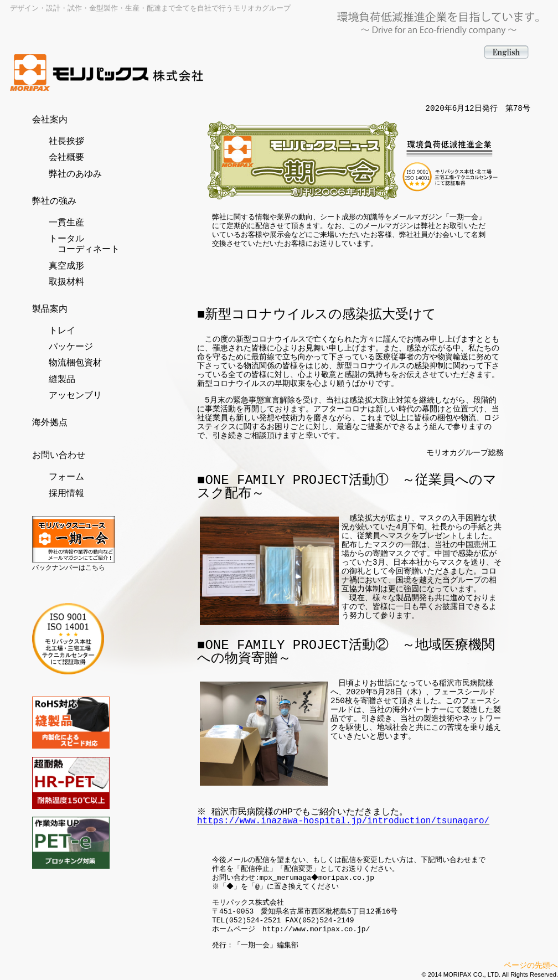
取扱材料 (66, 282)
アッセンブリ (75, 396)
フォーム (66, 477)
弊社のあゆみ (75, 174)
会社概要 (66, 158)
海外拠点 (50, 423)
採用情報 (66, 494)
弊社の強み (54, 202)
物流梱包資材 (75, 363)
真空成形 (66, 266)
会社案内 (50, 120)
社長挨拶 (66, 142)
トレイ (62, 331)
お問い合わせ (59, 456)
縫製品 (62, 380)
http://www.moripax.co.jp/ (316, 930)
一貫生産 (66, 223)
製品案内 (50, 310)
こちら (95, 568)
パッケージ (71, 347)
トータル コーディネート (84, 244)
